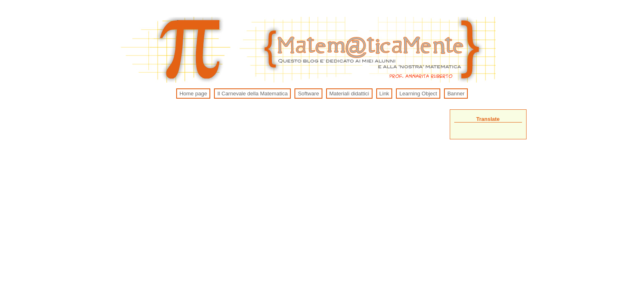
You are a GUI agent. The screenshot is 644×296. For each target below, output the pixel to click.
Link (384, 94)
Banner (456, 94)
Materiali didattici (349, 94)
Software (308, 94)
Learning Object (418, 94)
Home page (193, 94)
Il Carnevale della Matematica (252, 94)
